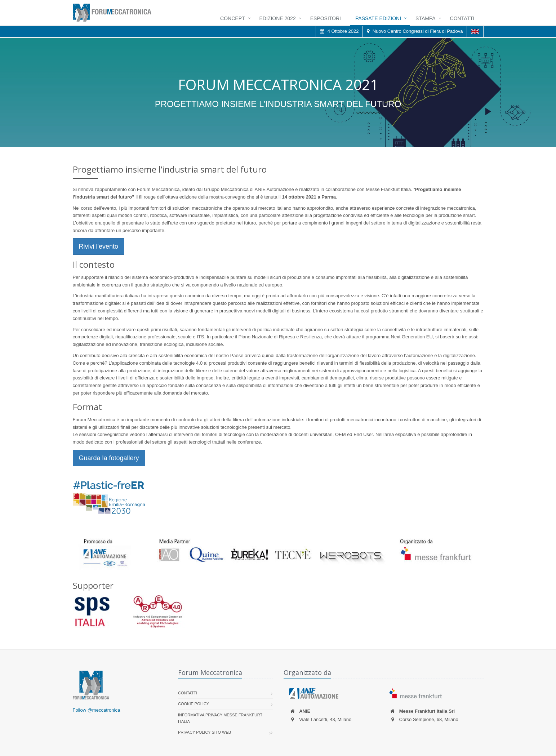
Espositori (326, 18)
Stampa (426, 18)
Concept (232, 18)
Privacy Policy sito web (204, 732)
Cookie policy (194, 704)
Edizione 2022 (278, 18)
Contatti (462, 18)
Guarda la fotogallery (109, 458)
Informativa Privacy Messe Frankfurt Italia (220, 718)
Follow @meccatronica (97, 710)
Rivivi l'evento (99, 246)
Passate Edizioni (378, 18)
